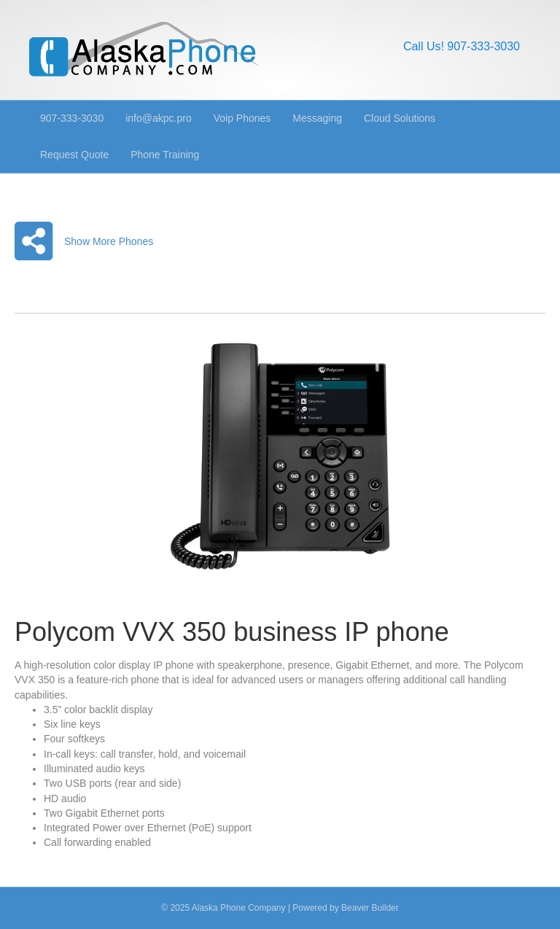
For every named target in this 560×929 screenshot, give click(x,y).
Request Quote (74, 155)
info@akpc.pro (158, 118)
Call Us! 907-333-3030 (462, 46)
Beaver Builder (370, 908)
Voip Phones (242, 118)
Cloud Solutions (400, 118)
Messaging (317, 118)
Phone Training (165, 155)
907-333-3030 (72, 118)
